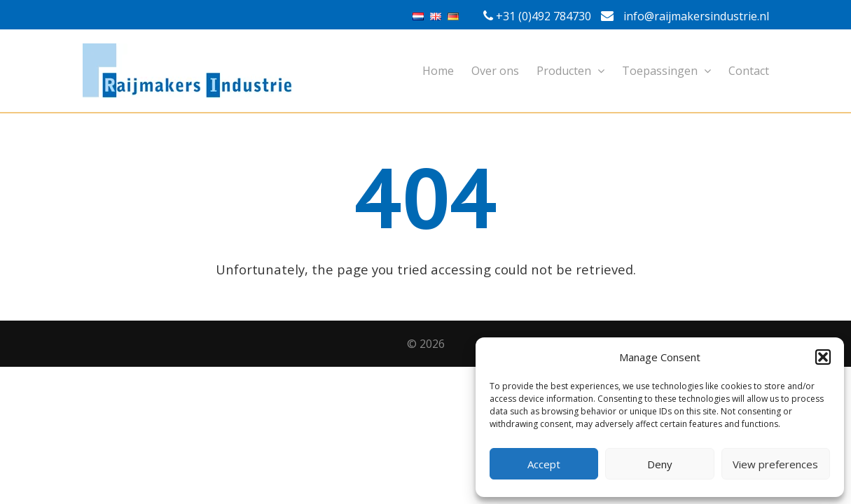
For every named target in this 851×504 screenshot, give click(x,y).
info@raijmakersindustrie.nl (685, 16)
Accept (544, 464)
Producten (570, 71)
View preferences (775, 464)
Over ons (495, 71)
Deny (660, 464)
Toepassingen (666, 71)
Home (438, 71)
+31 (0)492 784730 (544, 16)
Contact (749, 71)
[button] (823, 357)
